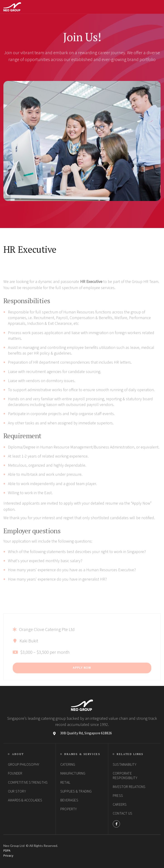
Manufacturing (73, 773)
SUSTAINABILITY (125, 765)
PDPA (7, 851)
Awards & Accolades (25, 800)
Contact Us (122, 813)
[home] (12, 7)
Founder (15, 773)
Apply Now (82, 677)
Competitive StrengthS (28, 783)
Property (69, 809)
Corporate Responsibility (125, 776)
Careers (120, 805)
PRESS (118, 796)
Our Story (17, 791)
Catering (68, 765)
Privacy (8, 856)
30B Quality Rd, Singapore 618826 (86, 733)
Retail (65, 783)
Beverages (69, 800)
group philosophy (24, 765)
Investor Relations (129, 787)
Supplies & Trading (76, 791)
